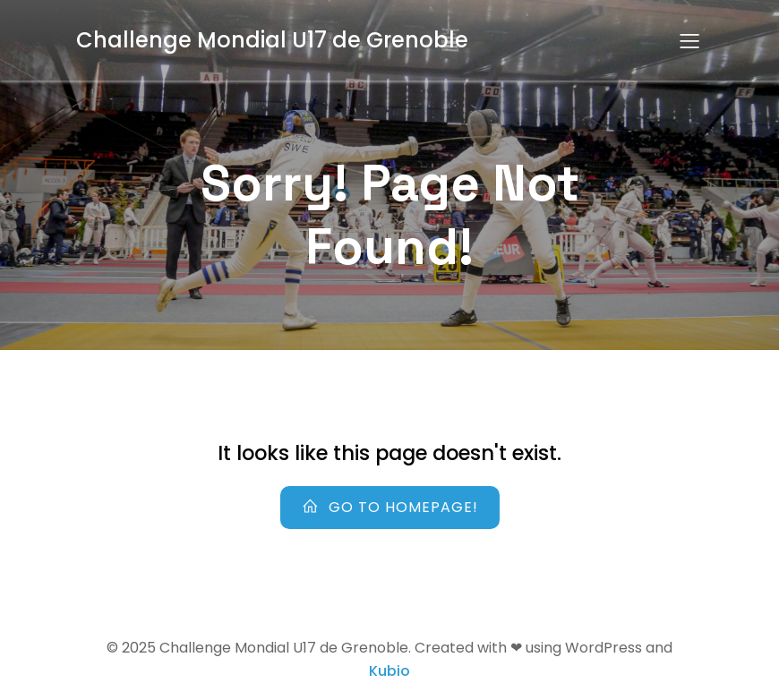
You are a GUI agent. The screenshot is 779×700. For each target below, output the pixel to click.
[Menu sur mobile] (689, 40)
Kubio (389, 671)
